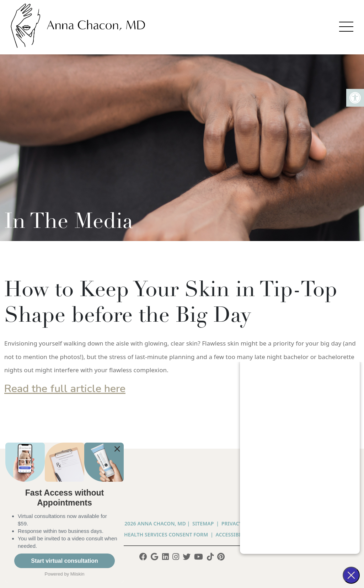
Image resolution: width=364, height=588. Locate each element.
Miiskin (77, 574)
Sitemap (203, 523)
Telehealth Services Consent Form (160, 534)
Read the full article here (65, 389)
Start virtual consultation (64, 561)
